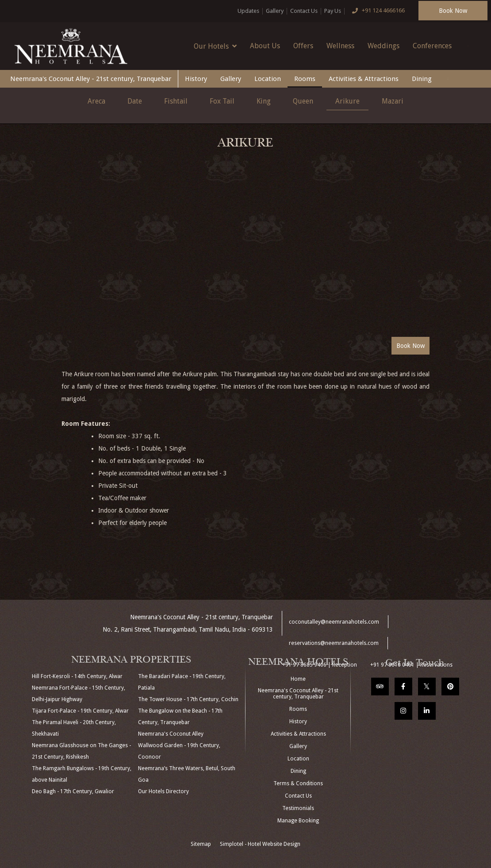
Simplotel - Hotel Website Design (260, 844)
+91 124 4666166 (376, 11)
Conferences (432, 46)
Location (268, 79)
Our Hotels (215, 46)
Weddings (384, 46)
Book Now (453, 11)
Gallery (275, 11)
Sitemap (201, 844)
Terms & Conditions (298, 783)
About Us (265, 46)
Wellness (340, 46)
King (264, 101)
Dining (422, 79)
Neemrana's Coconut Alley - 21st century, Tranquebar (91, 79)
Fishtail (176, 101)
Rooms (305, 79)
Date (135, 101)
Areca (96, 101)
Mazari (393, 101)
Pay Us (333, 11)
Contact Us (304, 11)
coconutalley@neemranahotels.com (334, 622)
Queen (303, 101)
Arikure (347, 101)
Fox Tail (222, 101)
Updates (248, 11)
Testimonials (298, 808)
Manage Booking (298, 821)
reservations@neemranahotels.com (334, 643)
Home (298, 679)
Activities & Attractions (364, 79)
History (196, 79)
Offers (303, 46)
